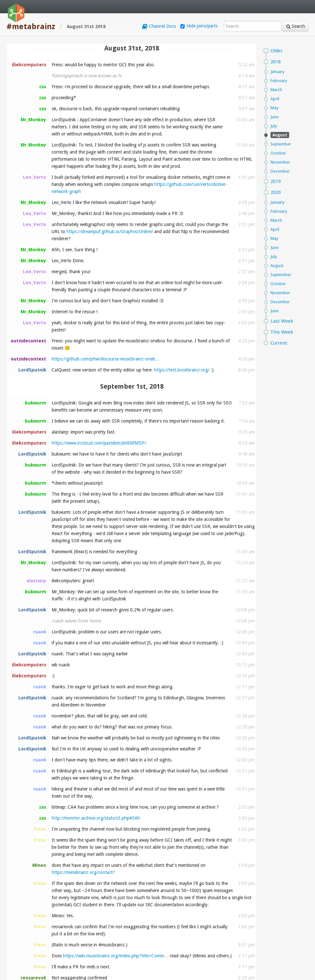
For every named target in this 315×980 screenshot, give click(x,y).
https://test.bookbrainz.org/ (182, 370)
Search (296, 26)
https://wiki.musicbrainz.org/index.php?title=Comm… (116, 956)
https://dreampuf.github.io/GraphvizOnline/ (110, 232)
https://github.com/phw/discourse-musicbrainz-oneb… (106, 359)
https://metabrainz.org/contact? (83, 872)
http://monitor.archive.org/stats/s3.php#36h (96, 818)
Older (276, 51)
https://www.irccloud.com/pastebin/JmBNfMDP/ (99, 443)
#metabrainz (31, 27)
